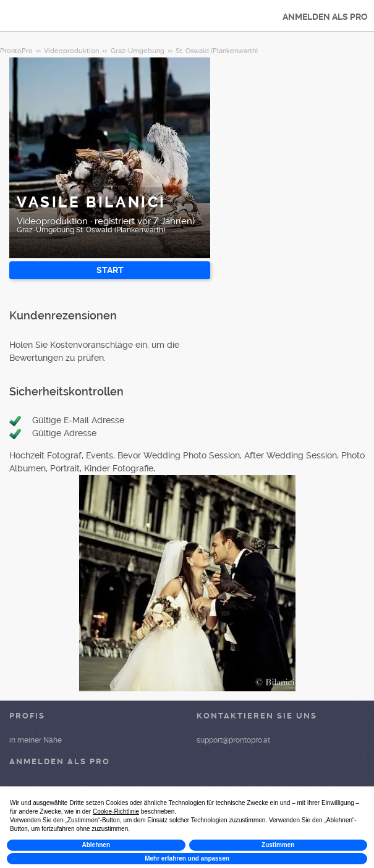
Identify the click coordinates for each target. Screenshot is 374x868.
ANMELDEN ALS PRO (325, 17)
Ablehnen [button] (96, 845)
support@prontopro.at (233, 740)
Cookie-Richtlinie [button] (116, 811)
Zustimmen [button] (278, 845)
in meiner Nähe (36, 740)
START (110, 270)
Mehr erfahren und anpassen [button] (187, 858)
